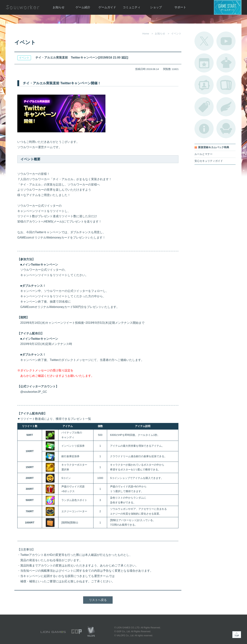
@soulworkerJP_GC (32, 392)
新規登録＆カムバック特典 (214, 147)
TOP (237, 635)
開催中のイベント (204, 63)
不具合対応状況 (204, 129)
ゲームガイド (107, 7)
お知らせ (59, 7)
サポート (180, 7)
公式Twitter (204, 41)
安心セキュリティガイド (209, 161)
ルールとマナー (203, 154)
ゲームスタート (228, 7)
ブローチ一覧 (226, 107)
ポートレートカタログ (204, 85)
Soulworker (22, 7)
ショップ (156, 7)
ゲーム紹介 (83, 7)
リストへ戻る (98, 600)
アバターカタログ (226, 63)
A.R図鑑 (226, 85)
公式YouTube (226, 41)
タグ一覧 (204, 107)
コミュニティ (132, 7)
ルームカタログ (226, 129)
